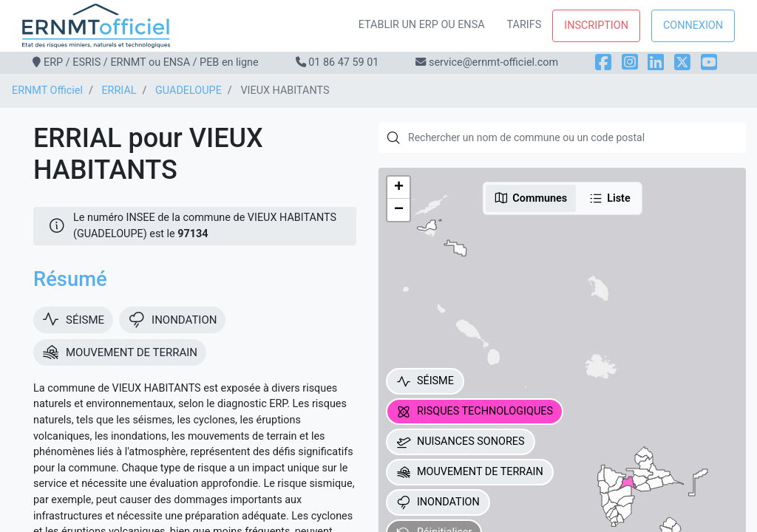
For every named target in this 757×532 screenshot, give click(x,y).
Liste (610, 198)
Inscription (596, 25)
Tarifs (525, 25)
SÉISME (425, 381)
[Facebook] (603, 62)
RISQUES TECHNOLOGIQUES (475, 412)
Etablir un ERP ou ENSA (422, 25)
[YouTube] (709, 62)
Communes (530, 198)
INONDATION (438, 502)
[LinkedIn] (656, 62)
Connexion (693, 25)
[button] (398, 188)
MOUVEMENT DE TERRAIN (470, 472)
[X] (682, 62)
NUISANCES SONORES (461, 442)
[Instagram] (630, 62)
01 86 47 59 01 (343, 62)
